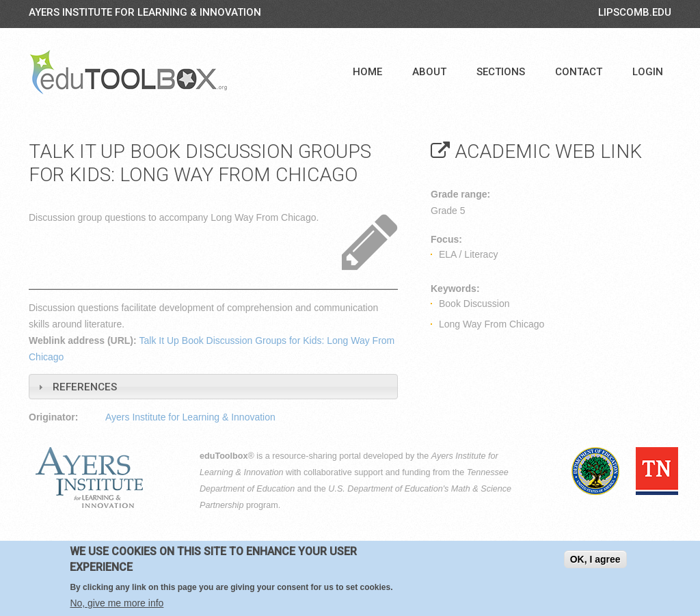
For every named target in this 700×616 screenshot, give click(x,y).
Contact (579, 72)
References (85, 387)
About (429, 72)
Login (648, 72)
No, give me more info (117, 603)
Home (367, 72)
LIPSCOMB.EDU (635, 12)
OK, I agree (595, 559)
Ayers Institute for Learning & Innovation (145, 12)
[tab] (213, 387)
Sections (501, 72)
